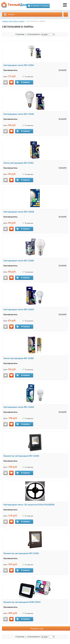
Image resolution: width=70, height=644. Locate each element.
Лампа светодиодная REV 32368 (18, 358)
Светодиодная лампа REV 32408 (19, 212)
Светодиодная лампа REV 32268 (19, 261)
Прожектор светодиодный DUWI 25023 (22, 602)
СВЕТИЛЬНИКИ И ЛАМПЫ (36, 21)
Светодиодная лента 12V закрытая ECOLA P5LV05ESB (29, 505)
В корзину (23, 82)
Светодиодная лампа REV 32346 (19, 114)
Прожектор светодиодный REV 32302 (21, 553)
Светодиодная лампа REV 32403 (19, 309)
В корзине (38, 6)
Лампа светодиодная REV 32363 (18, 163)
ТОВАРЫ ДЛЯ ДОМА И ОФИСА (13, 21)
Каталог (9, 15)
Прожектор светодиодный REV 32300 (21, 456)
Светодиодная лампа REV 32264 (19, 65)
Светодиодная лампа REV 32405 (19, 407)
